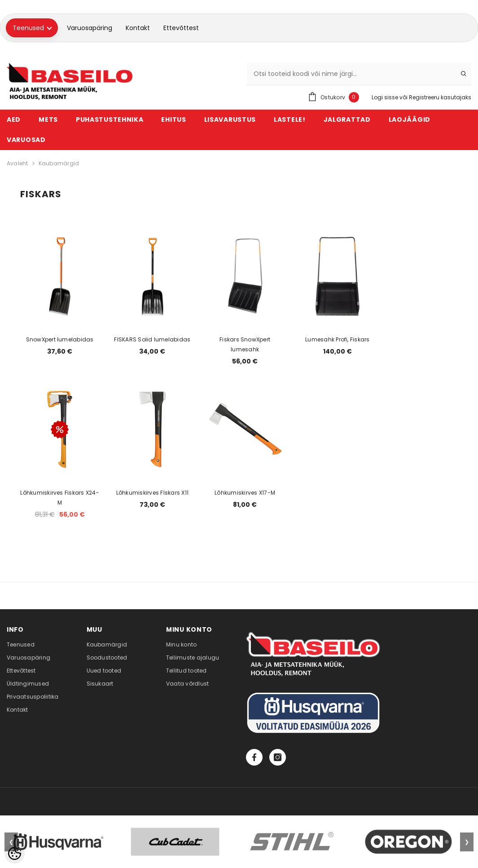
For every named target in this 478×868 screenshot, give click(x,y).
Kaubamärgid (59, 163)
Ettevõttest (181, 28)
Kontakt (138, 28)
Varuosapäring (90, 28)
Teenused (32, 28)
